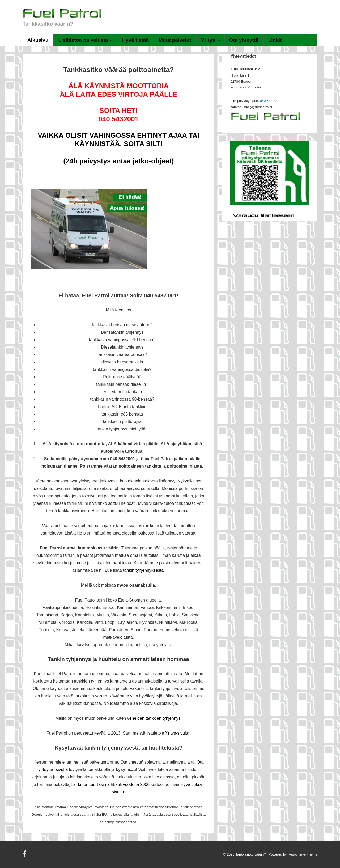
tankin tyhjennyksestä (143, 570)
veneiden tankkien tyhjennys (154, 718)
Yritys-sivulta (177, 733)
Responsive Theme (303, 854)
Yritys (211, 40)
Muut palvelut (175, 40)
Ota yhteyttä (244, 40)
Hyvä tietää (135, 40)
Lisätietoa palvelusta (86, 40)
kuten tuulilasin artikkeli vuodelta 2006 (114, 784)
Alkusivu (38, 40)
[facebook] (25, 856)
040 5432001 (270, 101)
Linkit (275, 40)
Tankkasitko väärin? (48, 24)
